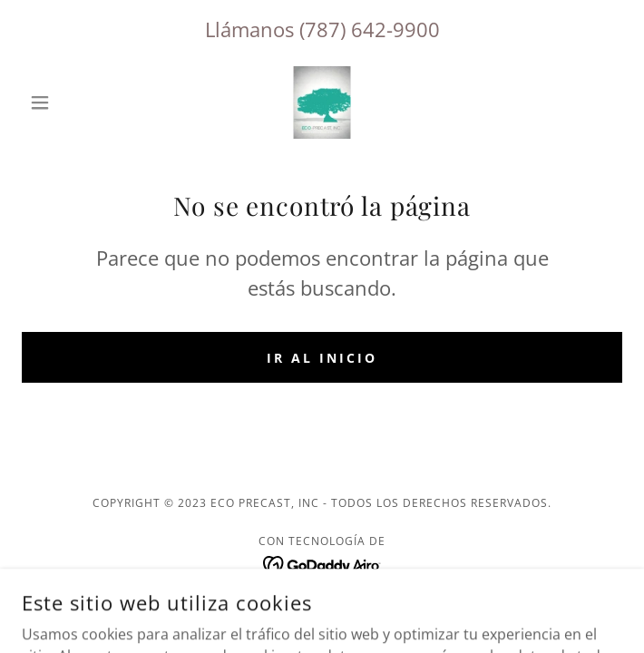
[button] (67, 102)
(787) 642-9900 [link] (370, 29)
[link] (322, 102)
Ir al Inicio (322, 358)
